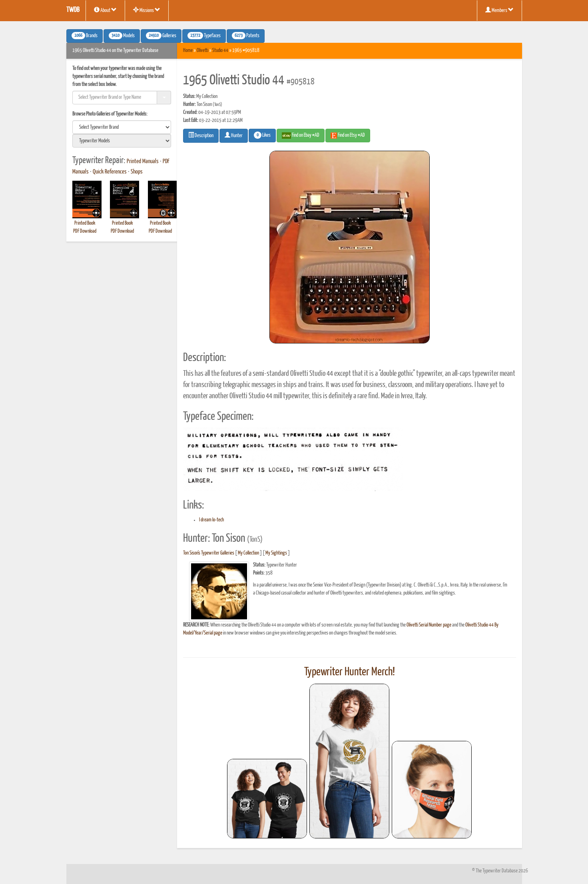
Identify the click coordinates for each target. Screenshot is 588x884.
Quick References (110, 172)
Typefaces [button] (204, 36)
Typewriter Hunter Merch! (350, 672)
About (105, 10)
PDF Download (85, 231)
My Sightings (276, 553)
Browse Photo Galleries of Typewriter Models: (110, 114)
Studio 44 (220, 51)
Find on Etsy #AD (348, 136)
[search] (122, 127)
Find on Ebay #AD (301, 136)
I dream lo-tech (211, 520)
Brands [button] (85, 36)
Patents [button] (246, 36)
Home (188, 51)
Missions (147, 10)
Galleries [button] (161, 36)
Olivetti (202, 51)
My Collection (248, 553)
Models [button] (122, 36)
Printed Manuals (143, 162)
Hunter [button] (234, 135)
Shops (137, 172)
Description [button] (201, 135)
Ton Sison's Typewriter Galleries (209, 553)
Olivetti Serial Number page (429, 625)
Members (499, 10)
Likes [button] (262, 135)
